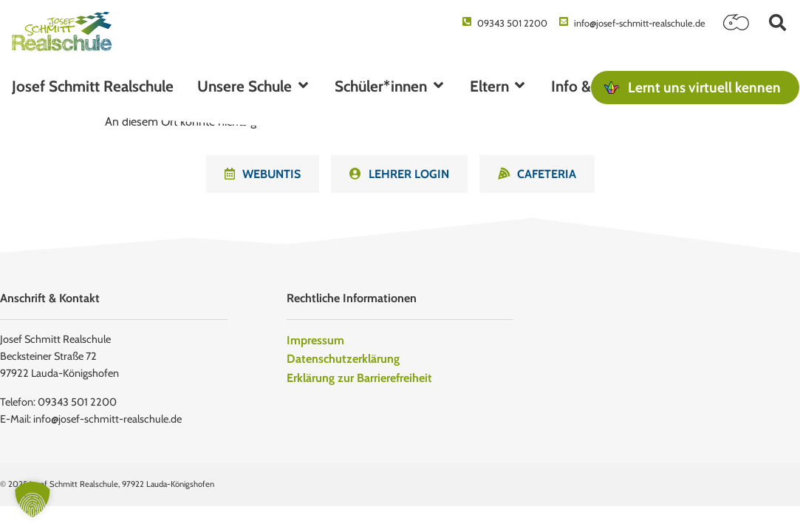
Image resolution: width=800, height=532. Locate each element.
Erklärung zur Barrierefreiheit (359, 378)
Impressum (315, 340)
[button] (777, 23)
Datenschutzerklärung (343, 359)
